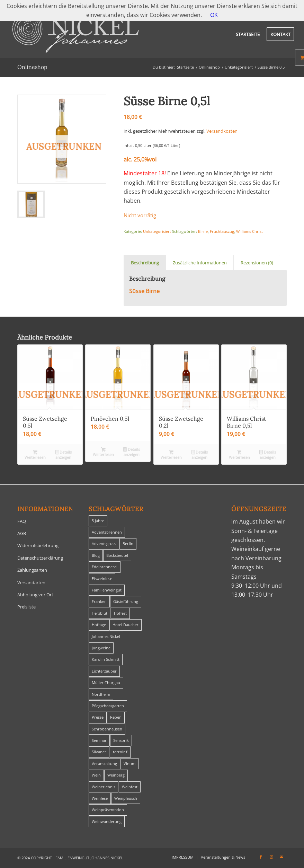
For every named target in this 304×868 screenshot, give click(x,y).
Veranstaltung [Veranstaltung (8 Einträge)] (104, 764)
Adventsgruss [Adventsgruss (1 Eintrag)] (104, 543)
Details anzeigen (64, 455)
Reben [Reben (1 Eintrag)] (116, 717)
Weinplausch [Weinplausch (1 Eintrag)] (126, 798)
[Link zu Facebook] (261, 857)
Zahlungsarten (32, 570)
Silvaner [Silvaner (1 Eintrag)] (99, 752)
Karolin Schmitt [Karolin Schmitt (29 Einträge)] (106, 659)
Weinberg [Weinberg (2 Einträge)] (116, 775)
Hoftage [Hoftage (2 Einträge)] (99, 625)
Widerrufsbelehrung (38, 545)
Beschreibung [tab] (145, 263)
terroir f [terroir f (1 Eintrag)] (120, 752)
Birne (203, 231)
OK (214, 15)
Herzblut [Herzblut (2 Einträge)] (100, 613)
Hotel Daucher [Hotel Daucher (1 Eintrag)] (126, 625)
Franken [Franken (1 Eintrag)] (99, 601)
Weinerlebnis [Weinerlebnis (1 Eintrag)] (104, 787)
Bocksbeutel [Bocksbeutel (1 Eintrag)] (117, 555)
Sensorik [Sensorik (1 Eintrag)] (121, 740)
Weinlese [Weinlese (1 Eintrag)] (100, 798)
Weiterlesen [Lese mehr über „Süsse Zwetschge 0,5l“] (35, 455)
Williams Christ (249, 231)
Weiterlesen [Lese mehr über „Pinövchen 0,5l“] (103, 452)
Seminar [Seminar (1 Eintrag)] (99, 740)
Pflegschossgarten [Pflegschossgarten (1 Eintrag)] (108, 706)
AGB (22, 533)
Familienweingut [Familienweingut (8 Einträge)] (107, 590)
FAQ (22, 521)
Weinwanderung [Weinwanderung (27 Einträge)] (107, 821)
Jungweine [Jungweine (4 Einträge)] (101, 648)
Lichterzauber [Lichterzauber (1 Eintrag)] (104, 671)
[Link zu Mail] (281, 857)
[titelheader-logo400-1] (75, 34)
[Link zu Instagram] (271, 857)
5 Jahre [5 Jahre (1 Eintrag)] (98, 521)
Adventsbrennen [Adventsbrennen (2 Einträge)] (107, 532)
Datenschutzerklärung (40, 558)
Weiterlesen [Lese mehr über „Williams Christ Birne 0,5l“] (239, 455)
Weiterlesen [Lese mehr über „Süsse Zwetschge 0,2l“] (171, 455)
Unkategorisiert (157, 231)
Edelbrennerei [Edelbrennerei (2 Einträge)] (105, 567)
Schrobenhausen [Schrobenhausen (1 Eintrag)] (107, 729)
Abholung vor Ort (35, 595)
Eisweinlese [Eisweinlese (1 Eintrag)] (102, 578)
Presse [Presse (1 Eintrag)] (98, 717)
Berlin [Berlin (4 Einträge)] (128, 543)
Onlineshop (32, 67)
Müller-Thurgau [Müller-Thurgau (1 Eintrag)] (106, 682)
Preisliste (26, 607)
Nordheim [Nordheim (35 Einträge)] (101, 694)
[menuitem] (248, 34)
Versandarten (31, 582)
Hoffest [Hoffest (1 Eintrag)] (120, 613)
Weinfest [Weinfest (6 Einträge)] (130, 787)
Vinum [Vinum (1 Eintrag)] (129, 764)
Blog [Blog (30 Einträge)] (96, 555)
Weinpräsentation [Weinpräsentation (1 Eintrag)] (108, 810)
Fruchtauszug (222, 231)
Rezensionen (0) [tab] (257, 263)
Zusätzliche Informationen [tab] (200, 263)
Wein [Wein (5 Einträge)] (96, 775)
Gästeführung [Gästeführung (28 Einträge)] (126, 601)
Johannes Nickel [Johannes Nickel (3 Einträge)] (106, 636)
